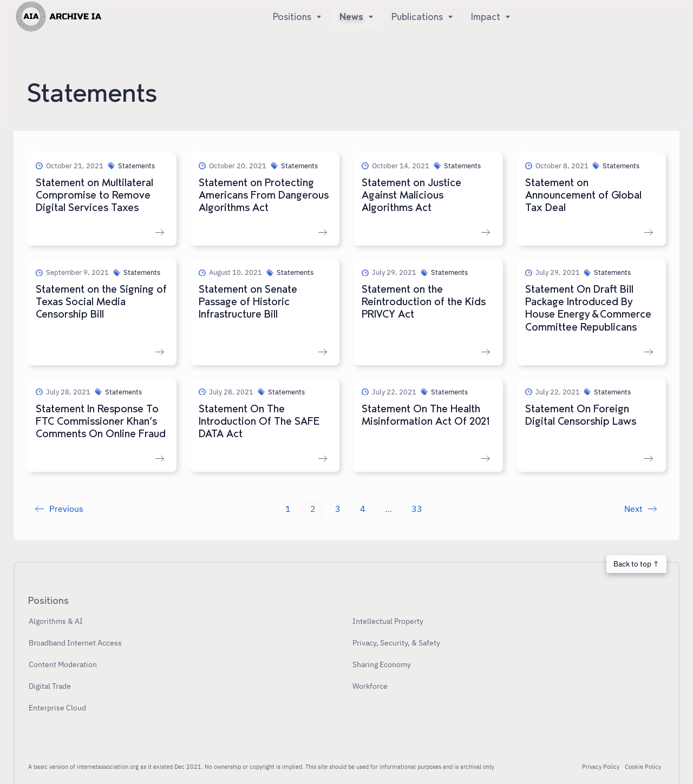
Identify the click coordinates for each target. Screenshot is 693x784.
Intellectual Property (388, 621)
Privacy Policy (601, 767)
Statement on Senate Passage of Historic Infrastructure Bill (248, 302)
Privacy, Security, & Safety (396, 643)
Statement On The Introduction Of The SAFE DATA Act (259, 421)
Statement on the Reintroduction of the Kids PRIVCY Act (424, 302)
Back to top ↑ (636, 564)
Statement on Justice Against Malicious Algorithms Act (411, 195)
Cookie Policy (643, 767)
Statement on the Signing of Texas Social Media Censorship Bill (101, 302)
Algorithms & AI (56, 621)
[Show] (317, 17)
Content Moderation (63, 664)
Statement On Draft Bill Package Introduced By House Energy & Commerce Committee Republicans (588, 308)
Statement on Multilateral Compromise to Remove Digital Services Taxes (94, 195)
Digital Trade (50, 686)
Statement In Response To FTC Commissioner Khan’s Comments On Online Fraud (101, 421)
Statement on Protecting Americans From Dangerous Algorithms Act (264, 195)
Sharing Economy (382, 664)
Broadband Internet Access (75, 643)
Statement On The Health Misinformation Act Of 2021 (426, 415)
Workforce (370, 686)
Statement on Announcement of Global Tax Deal (583, 195)
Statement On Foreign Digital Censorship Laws (581, 415)
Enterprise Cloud (57, 707)
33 (417, 509)
